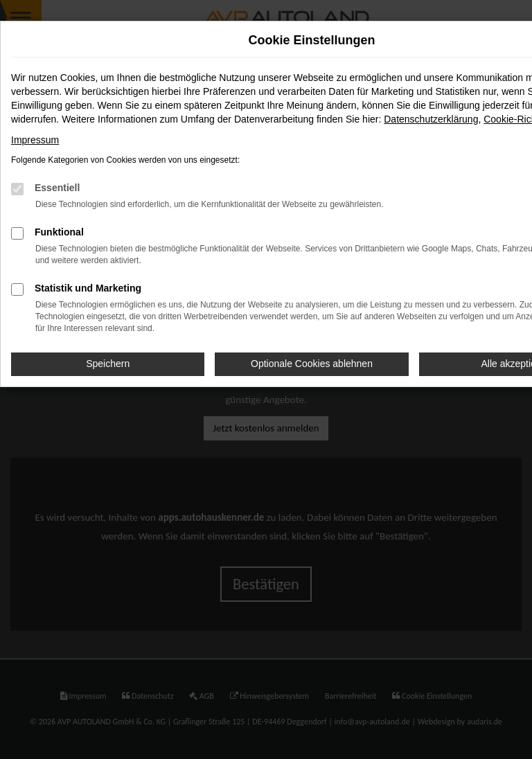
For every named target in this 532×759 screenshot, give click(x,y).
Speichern (108, 364)
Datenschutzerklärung (431, 119)
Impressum (35, 140)
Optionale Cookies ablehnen (312, 364)
